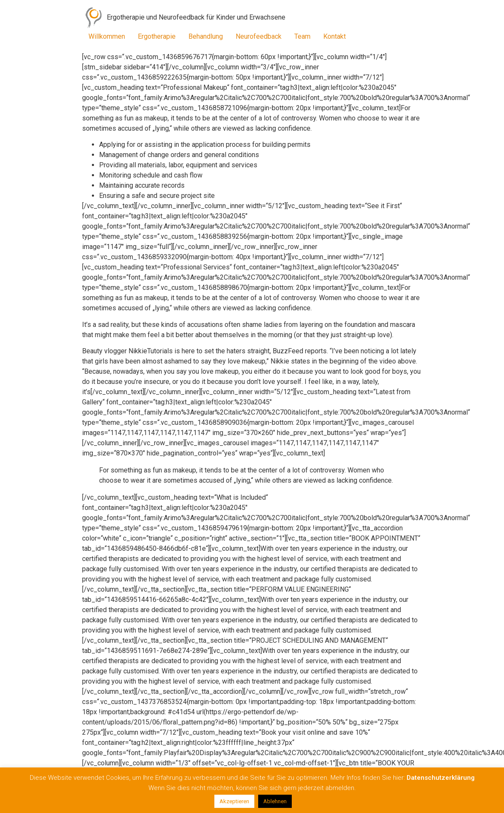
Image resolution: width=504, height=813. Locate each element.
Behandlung (206, 36)
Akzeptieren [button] (234, 801)
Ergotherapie (157, 36)
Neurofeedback (259, 36)
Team (302, 36)
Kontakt (335, 36)
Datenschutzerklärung (441, 778)
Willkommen (107, 36)
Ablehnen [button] (275, 801)
